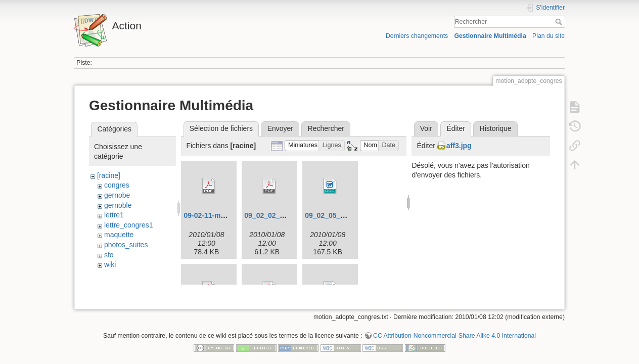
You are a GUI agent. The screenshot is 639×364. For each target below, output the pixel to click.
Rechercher (560, 22)
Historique (496, 128)
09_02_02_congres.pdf (282, 215)
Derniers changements (417, 36)
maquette (119, 235)
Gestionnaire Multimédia (490, 36)
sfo (109, 255)
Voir (426, 128)
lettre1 (114, 215)
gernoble (118, 205)
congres (117, 185)
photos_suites (126, 245)
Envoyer (280, 128)
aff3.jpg (459, 146)
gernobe (117, 195)
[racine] (109, 175)
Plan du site (549, 36)
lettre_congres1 (129, 225)
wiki (110, 264)
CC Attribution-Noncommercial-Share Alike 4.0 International (454, 331)
